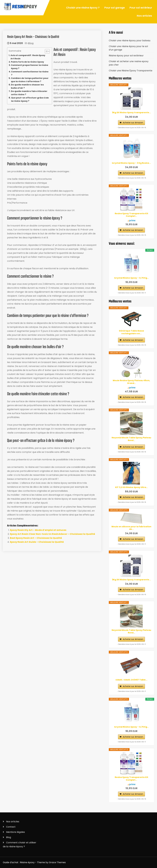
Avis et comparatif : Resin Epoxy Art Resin (28, 57)
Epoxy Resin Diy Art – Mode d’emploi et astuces (38, 530)
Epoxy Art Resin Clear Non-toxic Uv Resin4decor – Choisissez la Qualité (52, 534)
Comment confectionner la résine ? (30, 73)
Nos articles (144, 16)
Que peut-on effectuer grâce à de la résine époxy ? (30, 99)
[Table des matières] (47, 51)
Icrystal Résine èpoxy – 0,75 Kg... (131, 278)
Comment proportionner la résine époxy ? (30, 67)
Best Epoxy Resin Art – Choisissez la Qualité (36, 538)
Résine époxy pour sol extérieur (126, 56)
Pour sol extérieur (141, 8)
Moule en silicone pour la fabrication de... (131, 528)
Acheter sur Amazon (133, 123)
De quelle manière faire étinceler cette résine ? (29, 93)
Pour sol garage (115, 8)
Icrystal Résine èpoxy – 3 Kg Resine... (131, 163)
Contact (11, 827)
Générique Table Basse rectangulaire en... (131, 332)
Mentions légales (16, 832)
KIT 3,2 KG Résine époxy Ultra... (131, 487)
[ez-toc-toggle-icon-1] (46, 51)
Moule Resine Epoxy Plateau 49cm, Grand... (131, 382)
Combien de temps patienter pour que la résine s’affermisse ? (30, 80)
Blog (31, 43)
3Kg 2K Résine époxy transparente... (131, 112)
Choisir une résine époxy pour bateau (130, 40)
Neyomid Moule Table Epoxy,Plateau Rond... (131, 439)
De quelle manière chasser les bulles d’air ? (27, 86)
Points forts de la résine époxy (27, 62)
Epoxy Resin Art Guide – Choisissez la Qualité (37, 542)
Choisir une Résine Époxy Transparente (131, 71)
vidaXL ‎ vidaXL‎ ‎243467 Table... (131, 680)
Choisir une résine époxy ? (83, 8)
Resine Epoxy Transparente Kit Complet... (131, 215)
